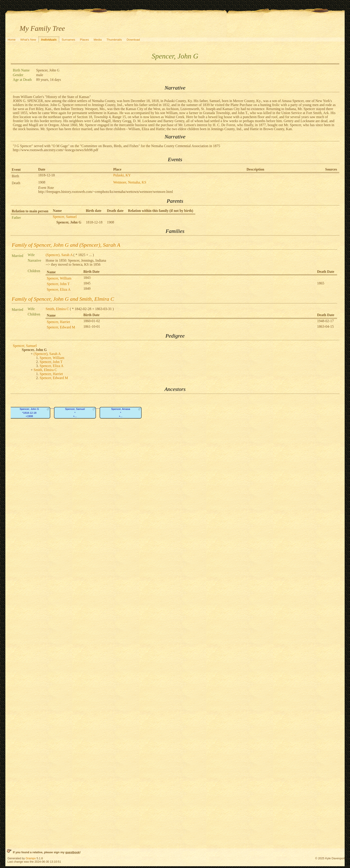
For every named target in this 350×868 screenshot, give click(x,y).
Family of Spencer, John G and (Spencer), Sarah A (66, 245)
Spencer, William (59, 278)
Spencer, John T (58, 284)
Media (98, 40)
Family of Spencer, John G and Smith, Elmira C (63, 299)
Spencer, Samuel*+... (75, 413)
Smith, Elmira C (57, 309)
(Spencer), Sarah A (59, 255)
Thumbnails (114, 40)
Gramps (31, 858)
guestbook (72, 852)
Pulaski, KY (122, 175)
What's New (28, 40)
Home (12, 40)
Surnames (68, 40)
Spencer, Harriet (58, 322)
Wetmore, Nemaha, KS (130, 182)
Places (84, 40)
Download (133, 40)
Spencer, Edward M (61, 327)
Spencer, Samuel (65, 217)
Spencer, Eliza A (58, 289)
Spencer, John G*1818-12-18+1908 (29, 413)
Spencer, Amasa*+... (121, 413)
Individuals (49, 40)
